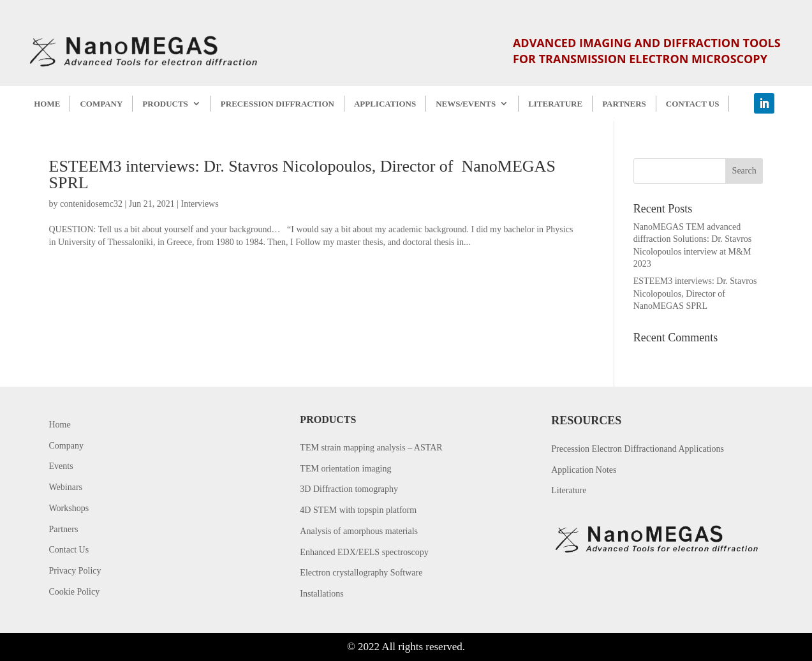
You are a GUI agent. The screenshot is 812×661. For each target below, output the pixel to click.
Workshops (69, 508)
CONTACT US (693, 104)
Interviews (200, 204)
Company (66, 446)
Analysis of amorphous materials (359, 531)
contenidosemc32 (91, 204)
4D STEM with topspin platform (358, 510)
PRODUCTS (165, 104)
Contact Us (69, 550)
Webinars (66, 487)
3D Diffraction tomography (349, 489)
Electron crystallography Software (361, 573)
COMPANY (101, 104)
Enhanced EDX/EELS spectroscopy (364, 552)
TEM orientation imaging (345, 469)
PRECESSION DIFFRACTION (277, 104)
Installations (321, 594)
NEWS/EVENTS (466, 104)
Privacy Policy (75, 571)
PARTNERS (624, 104)
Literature (569, 490)
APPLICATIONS (385, 104)
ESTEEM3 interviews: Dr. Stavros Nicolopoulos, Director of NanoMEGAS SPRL (302, 175)
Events (61, 466)
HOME (47, 104)
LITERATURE (555, 104)
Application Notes (584, 470)
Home (60, 425)
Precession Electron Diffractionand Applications (638, 449)
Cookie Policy (75, 592)
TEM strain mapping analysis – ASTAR (371, 448)
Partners (64, 529)
